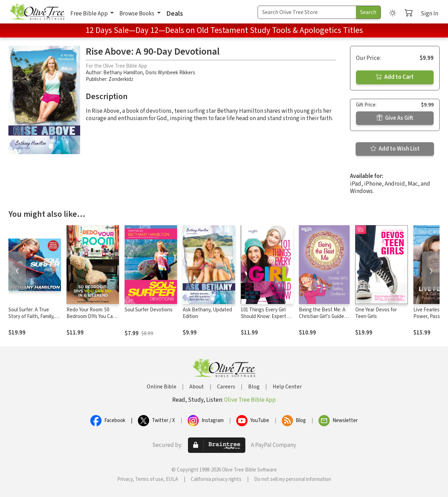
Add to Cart (395, 77)
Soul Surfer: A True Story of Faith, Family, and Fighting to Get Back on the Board (31, 320)
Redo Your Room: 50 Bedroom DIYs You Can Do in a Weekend (91, 316)
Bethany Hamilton (123, 73)
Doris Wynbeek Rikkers (170, 73)
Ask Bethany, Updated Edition (207, 313)
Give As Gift (395, 118)
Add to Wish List (395, 149)
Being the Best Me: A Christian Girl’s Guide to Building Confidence (324, 316)
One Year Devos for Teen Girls (376, 313)
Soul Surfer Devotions (149, 310)
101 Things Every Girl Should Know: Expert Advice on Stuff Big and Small (266, 320)
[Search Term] (307, 12)
